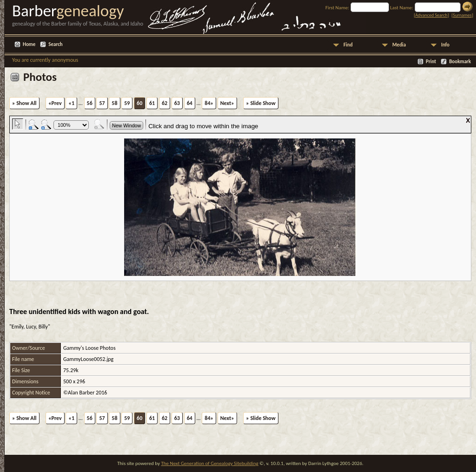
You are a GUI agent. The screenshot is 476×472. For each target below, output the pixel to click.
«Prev (55, 103)
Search (55, 44)
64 (190, 103)
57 (102, 103)
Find (348, 45)
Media (399, 45)
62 (165, 103)
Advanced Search (431, 15)
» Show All (24, 103)
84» (209, 103)
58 (114, 103)
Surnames (462, 15)
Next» (227, 103)
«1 (71, 103)
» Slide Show (261, 103)
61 (152, 103)
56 (90, 103)
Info (445, 45)
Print (431, 62)
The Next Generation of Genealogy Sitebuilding (209, 463)
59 (127, 103)
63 (177, 103)
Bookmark (460, 62)
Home (29, 44)
